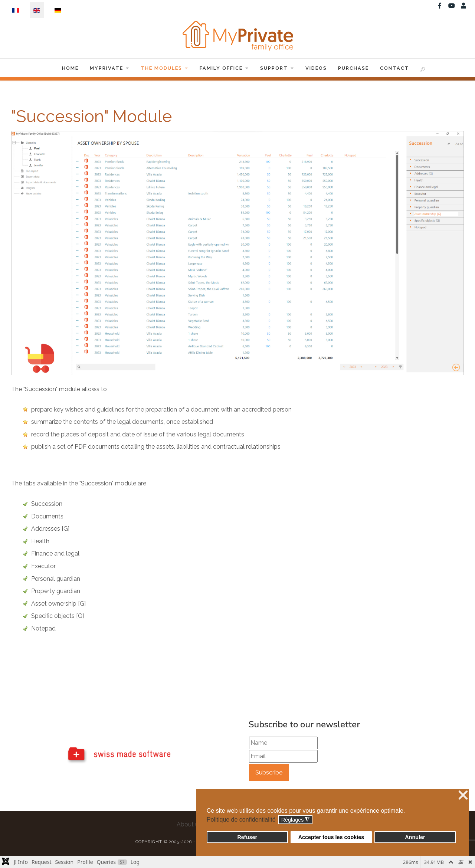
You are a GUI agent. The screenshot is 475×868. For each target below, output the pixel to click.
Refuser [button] (247, 837)
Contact (395, 68)
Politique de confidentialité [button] (241, 820)
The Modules (165, 68)
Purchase (353, 68)
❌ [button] (463, 795)
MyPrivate (110, 68)
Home (70, 68)
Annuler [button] (415, 837)
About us (189, 824)
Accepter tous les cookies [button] (331, 837)
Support (277, 68)
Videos (316, 68)
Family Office (224, 68)
